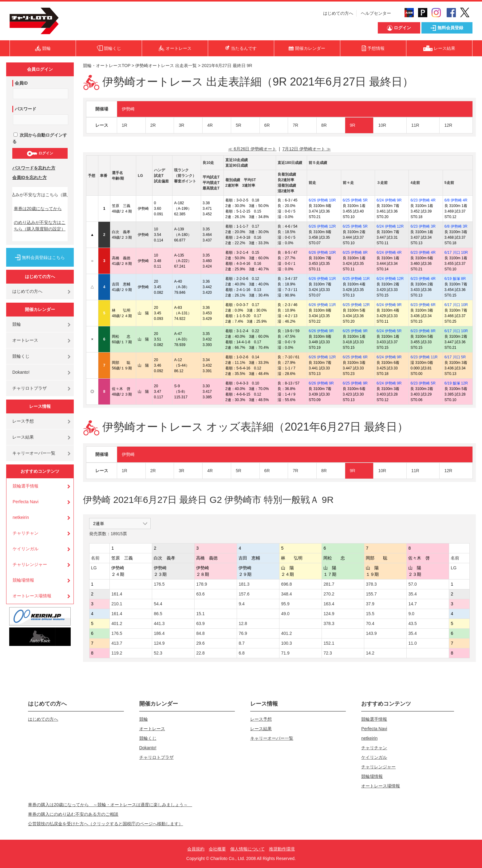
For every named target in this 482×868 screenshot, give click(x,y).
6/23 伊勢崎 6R (423, 305)
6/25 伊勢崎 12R (356, 305)
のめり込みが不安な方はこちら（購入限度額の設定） (40, 226)
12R (448, 125)
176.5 (159, 584)
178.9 (201, 584)
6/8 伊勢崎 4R (456, 200)
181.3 (244, 584)
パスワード (26, 109)
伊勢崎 (128, 109)
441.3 (159, 623)
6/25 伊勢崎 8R (355, 253)
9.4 (241, 604)
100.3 (286, 643)
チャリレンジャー (30, 564)
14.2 (370, 653)
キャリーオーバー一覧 (34, 453)
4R (210, 125)
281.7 (329, 584)
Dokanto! (21, 372)
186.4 (159, 633)
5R (239, 125)
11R (415, 125)
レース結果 (23, 437)
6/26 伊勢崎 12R (322, 226)
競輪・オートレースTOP (107, 66)
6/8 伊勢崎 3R (456, 226)
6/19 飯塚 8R (455, 279)
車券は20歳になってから (38, 209)
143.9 (371, 633)
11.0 (412, 643)
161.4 (117, 594)
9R (353, 125)
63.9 (200, 623)
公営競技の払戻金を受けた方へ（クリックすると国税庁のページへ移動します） (105, 824)
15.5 (370, 614)
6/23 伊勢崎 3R (423, 226)
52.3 (158, 653)
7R (295, 125)
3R (181, 125)
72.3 (328, 653)
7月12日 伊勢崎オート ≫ (307, 149)
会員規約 (196, 849)
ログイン (40, 153)
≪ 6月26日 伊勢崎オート (252, 149)
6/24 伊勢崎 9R (389, 200)
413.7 (117, 643)
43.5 (412, 623)
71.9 (285, 653)
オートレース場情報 (32, 596)
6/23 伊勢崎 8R (423, 331)
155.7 (371, 594)
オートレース (25, 340)
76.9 (243, 633)
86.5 (158, 614)
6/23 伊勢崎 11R (424, 357)
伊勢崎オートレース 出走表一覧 (166, 66)
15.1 (200, 614)
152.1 (329, 643)
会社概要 (217, 849)
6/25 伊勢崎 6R (355, 357)
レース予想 (23, 421)
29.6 (200, 643)
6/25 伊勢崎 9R (355, 331)
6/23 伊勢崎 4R (423, 200)
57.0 (412, 584)
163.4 (329, 604)
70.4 (370, 623)
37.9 (370, 604)
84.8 (200, 633)
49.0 (285, 614)
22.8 (200, 653)
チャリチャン (26, 533)
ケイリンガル (26, 549)
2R (153, 125)
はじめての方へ (338, 13)
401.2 (117, 623)
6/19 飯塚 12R (456, 383)
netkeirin (21, 517)
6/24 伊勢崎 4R (389, 253)
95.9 (285, 604)
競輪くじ (21, 356)
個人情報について (247, 849)
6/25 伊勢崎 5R (355, 200)
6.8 (241, 653)
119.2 (117, 653)
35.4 (412, 594)
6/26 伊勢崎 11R (322, 279)
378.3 (371, 584)
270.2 (329, 594)
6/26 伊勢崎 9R (321, 331)
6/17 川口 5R (455, 357)
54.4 (158, 604)
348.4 (286, 594)
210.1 (117, 604)
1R (124, 125)
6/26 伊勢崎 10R (322, 200)
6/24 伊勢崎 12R (390, 226)
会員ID (21, 83)
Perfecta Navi (26, 502)
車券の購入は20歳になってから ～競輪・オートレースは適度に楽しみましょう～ (110, 805)
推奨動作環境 (282, 849)
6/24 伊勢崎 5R (389, 331)
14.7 (412, 604)
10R (382, 125)
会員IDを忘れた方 (30, 177)
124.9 (329, 614)
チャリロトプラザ (30, 388)
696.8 (286, 584)
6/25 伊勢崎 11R (356, 279)
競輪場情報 (23, 580)
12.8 (243, 623)
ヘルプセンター (376, 13)
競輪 (17, 324)
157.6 (244, 594)
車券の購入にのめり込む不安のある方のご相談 (73, 814)
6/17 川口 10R (456, 253)
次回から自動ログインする (40, 138)
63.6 (200, 594)
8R (324, 125)
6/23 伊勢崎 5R (423, 383)
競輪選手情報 (26, 486)
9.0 (411, 614)
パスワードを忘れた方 (34, 168)
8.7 (241, 643)
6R (267, 125)
